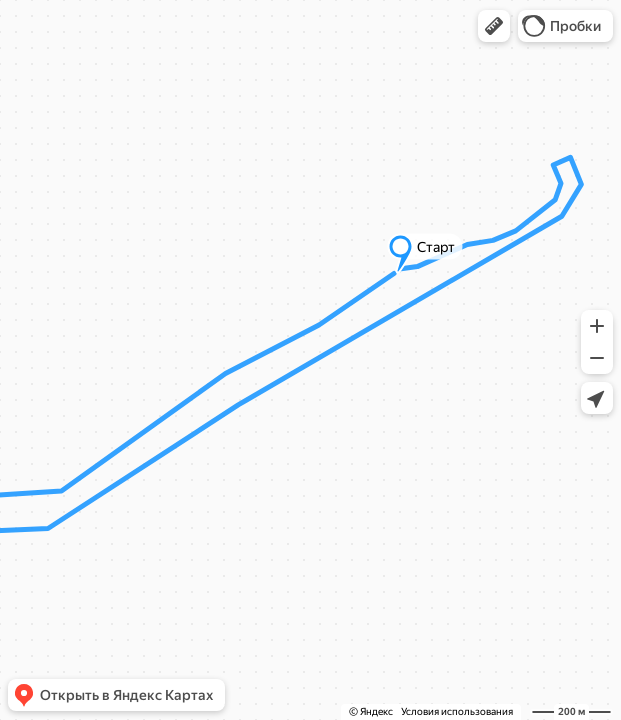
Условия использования (457, 711)
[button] (494, 26)
